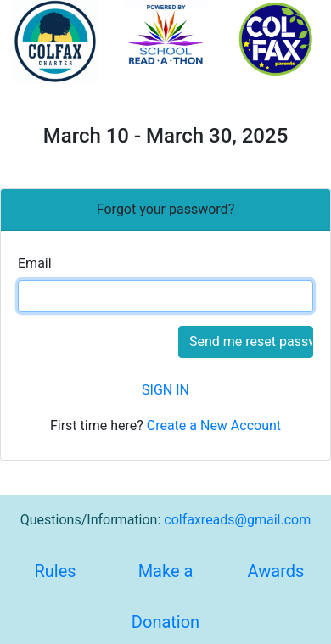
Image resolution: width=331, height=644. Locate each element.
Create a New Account (214, 426)
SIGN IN (165, 390)
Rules (55, 571)
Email (35, 263)
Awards (276, 571)
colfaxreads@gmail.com (237, 520)
